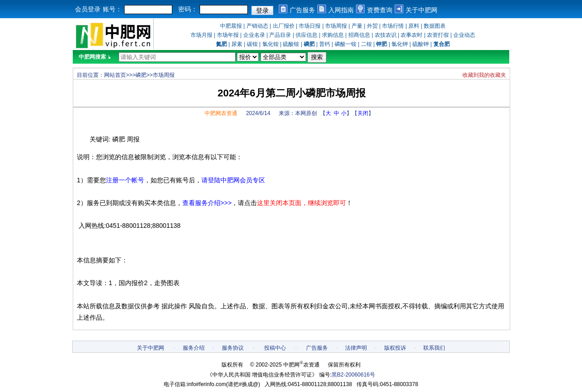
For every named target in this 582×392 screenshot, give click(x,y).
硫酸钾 (421, 44)
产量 (357, 26)
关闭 (363, 113)
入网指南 (341, 10)
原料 (414, 26)
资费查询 (380, 10)
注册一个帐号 (125, 180)
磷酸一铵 (346, 44)
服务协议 (233, 348)
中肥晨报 (231, 26)
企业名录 (254, 35)
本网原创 (306, 113)
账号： (112, 9)
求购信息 (333, 35)
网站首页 (115, 75)
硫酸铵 (291, 44)
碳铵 (252, 44)
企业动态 (464, 35)
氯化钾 (400, 44)
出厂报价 (284, 26)
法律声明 (356, 348)
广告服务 (302, 10)
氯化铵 (271, 44)
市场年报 (228, 35)
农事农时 (411, 35)
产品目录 (280, 35)
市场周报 (336, 26)
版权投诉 (395, 348)
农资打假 (438, 35)
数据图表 (435, 26)
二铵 (366, 44)
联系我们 (434, 348)
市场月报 (201, 35)
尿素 (237, 44)
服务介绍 (194, 348)
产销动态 (257, 26)
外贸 (372, 26)
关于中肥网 (421, 10)
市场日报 (310, 26)
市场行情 (393, 26)
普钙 (325, 44)
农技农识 (386, 35)
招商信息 (359, 35)
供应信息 (306, 35)
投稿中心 (275, 348)
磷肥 (141, 75)
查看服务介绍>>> (207, 203)
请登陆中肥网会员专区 (233, 180)
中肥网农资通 (221, 113)
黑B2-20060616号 (353, 375)
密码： (188, 9)
